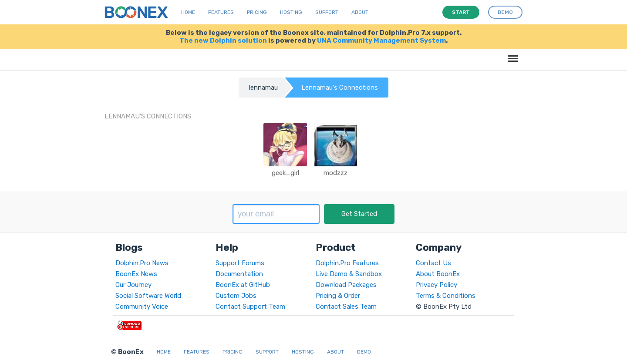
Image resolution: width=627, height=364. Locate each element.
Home (188, 12)
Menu (511, 54)
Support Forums (240, 263)
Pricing (257, 12)
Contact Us (433, 263)
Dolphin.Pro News (142, 263)
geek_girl (285, 173)
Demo (364, 352)
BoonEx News (136, 274)
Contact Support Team (250, 307)
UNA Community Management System (381, 40)
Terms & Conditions (446, 296)
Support (327, 12)
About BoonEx (438, 274)
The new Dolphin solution (223, 40)
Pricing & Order (338, 296)
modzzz (335, 173)
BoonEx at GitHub (243, 285)
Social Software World (148, 296)
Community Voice (142, 307)
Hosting (291, 12)
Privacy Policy (437, 285)
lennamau (263, 88)
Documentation (239, 274)
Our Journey (133, 285)
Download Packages (346, 285)
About (360, 12)
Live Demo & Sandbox (349, 274)
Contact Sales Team (346, 307)
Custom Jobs (236, 296)
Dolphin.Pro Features (347, 263)
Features (221, 12)
